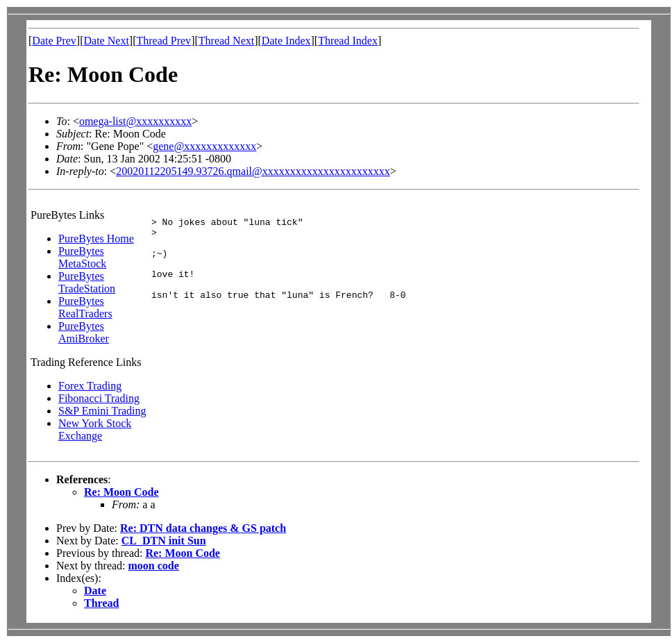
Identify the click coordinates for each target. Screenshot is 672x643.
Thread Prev (163, 41)
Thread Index (348, 41)
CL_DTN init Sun (164, 541)
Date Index (286, 41)
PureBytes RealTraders (85, 307)
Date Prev (54, 41)
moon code (154, 566)
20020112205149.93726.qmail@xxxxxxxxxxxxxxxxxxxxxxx (253, 171)
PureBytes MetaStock (82, 257)
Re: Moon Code (121, 492)
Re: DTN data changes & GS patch (203, 528)
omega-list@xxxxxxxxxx (135, 121)
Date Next (107, 41)
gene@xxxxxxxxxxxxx (204, 146)
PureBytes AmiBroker (84, 332)
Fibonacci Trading (99, 398)
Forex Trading (90, 386)
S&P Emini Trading (102, 411)
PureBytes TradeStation (87, 282)
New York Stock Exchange (95, 429)
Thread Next (226, 41)
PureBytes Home (96, 239)
